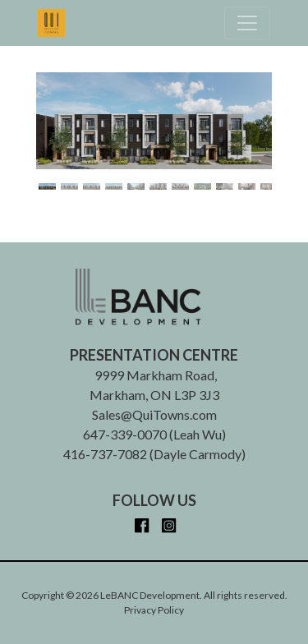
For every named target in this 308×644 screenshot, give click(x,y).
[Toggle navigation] (247, 23)
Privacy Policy (154, 610)
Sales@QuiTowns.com (154, 414)
